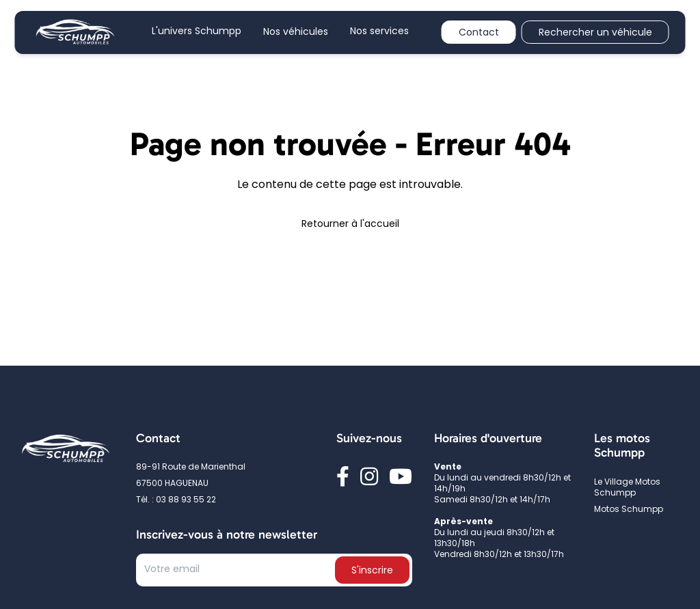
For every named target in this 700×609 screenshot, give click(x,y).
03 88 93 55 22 (186, 500)
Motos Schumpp (629, 510)
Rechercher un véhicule (595, 33)
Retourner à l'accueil (350, 225)
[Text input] (237, 573)
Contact (479, 33)
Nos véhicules (296, 33)
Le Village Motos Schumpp (627, 488)
